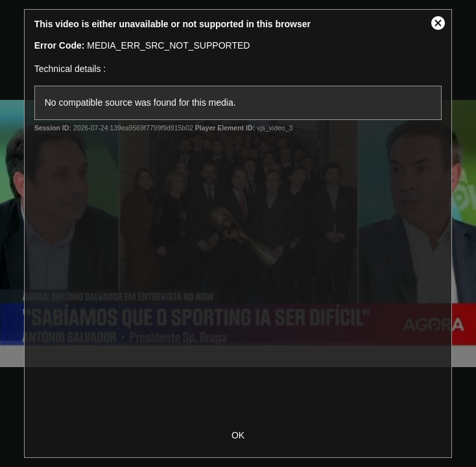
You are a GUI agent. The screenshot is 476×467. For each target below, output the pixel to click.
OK (238, 435)
